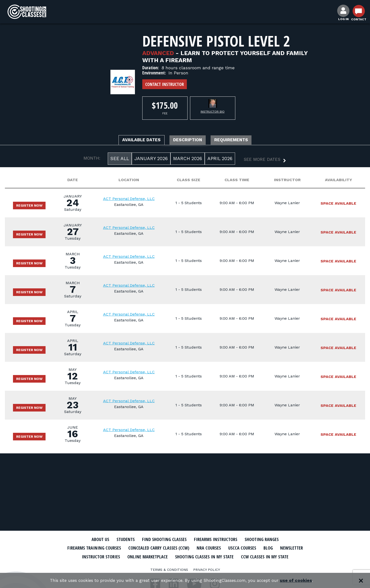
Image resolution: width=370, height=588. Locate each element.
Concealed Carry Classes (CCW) (173, 548)
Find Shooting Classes (162, 539)
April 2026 (220, 159)
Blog (293, 548)
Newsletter (97, 556)
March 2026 (188, 159)
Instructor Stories (139, 556)
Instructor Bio (213, 112)
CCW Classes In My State (185, 565)
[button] (261, 161)
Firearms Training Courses (102, 548)
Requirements (239, 141)
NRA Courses (228, 548)
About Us (91, 539)
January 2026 (151, 159)
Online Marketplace (191, 556)
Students (119, 539)
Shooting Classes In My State (253, 556)
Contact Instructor (165, 84)
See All (120, 159)
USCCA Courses (264, 548)
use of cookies (303, 581)
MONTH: (92, 159)
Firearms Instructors (219, 539)
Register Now (32, 206)
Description (188, 141)
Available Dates (135, 141)
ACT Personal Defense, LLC (132, 200)
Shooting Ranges (270, 539)
